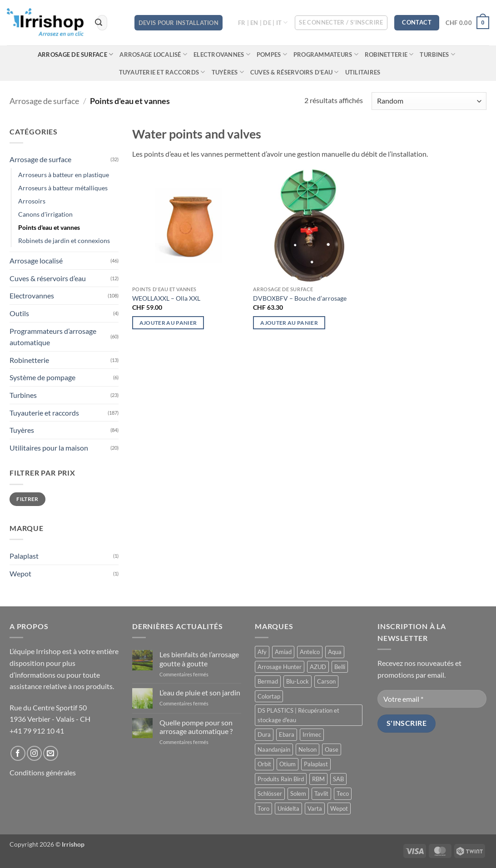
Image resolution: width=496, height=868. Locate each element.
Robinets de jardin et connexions (64, 241)
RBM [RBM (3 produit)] (318, 779)
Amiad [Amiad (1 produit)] (283, 652)
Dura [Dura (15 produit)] (264, 734)
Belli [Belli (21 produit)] (340, 667)
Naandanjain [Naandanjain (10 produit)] (274, 749)
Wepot (20, 573)
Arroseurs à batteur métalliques (63, 188)
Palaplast (24, 556)
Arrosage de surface (75, 54)
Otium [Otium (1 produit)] (288, 764)
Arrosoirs (32, 201)
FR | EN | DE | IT (263, 22)
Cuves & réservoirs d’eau (295, 72)
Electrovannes (222, 54)
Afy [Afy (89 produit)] (262, 652)
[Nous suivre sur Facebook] (18, 753)
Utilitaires (363, 72)
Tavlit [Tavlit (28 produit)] (321, 794)
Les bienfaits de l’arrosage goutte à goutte (199, 659)
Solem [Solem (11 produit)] (298, 794)
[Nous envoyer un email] (51, 753)
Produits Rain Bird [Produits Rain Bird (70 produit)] (281, 779)
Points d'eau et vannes (49, 227)
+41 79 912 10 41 (37, 731)
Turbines (437, 54)
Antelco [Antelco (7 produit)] (310, 652)
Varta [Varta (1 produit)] (315, 808)
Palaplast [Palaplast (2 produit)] (316, 764)
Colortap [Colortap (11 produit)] (269, 696)
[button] (341, 23)
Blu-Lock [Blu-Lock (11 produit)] (298, 681)
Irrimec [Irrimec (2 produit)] (312, 734)
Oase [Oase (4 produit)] (332, 749)
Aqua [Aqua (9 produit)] (335, 652)
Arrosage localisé (153, 54)
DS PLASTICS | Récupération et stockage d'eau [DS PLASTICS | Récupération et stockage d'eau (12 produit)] (298, 715)
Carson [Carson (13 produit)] (326, 681)
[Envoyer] (99, 23)
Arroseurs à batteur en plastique (64, 175)
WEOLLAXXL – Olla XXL (166, 298)
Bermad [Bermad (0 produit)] (268, 681)
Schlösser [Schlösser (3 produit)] (270, 794)
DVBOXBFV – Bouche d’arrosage (300, 298)
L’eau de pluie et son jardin (200, 692)
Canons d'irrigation (45, 214)
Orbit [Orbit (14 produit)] (264, 764)
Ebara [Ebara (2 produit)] (287, 734)
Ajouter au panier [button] (168, 323)
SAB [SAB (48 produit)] (338, 779)
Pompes (272, 54)
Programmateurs (326, 54)
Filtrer (27, 499)
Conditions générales (43, 772)
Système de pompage (42, 377)
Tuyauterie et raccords (162, 72)
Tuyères (228, 72)
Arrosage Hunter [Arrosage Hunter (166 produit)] (280, 667)
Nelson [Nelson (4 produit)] (308, 749)
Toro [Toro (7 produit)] (263, 808)
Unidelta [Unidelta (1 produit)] (288, 808)
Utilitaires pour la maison (49, 448)
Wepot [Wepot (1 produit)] (339, 808)
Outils (19, 313)
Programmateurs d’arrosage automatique (53, 337)
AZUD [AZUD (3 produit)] (318, 667)
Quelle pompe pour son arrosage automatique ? (196, 727)
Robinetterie (389, 54)
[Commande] (429, 101)
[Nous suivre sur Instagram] (34, 753)
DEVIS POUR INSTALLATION (179, 23)
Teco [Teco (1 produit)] (343, 794)
